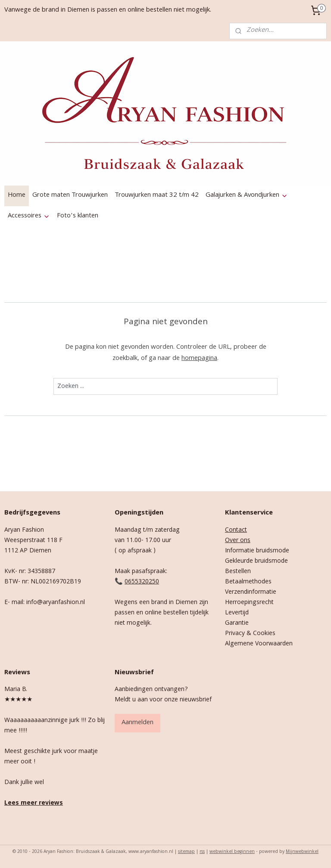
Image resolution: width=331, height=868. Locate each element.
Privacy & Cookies (250, 634)
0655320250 (142, 582)
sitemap (186, 852)
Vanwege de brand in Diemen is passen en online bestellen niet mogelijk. (108, 10)
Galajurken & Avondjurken (247, 195)
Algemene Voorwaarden (259, 644)
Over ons (238, 541)
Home (17, 195)
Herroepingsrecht (249, 603)
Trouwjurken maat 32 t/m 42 (157, 195)
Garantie (237, 623)
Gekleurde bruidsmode (256, 561)
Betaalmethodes (248, 582)
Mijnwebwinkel (302, 852)
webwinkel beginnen (232, 852)
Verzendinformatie (251, 592)
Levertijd (237, 613)
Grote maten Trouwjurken (70, 195)
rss (202, 852)
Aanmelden (137, 723)
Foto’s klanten (78, 216)
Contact (236, 530)
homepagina (199, 359)
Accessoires (29, 216)
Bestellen (238, 572)
